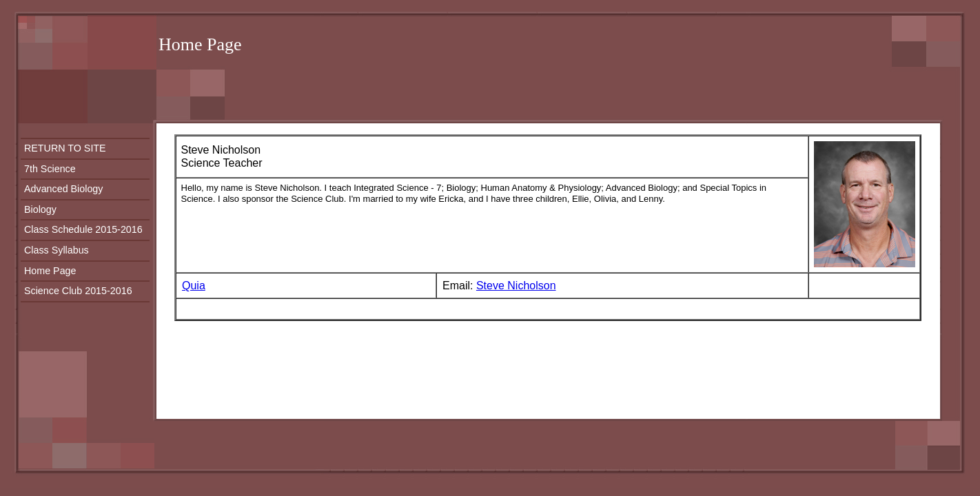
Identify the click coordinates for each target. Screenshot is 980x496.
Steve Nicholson (516, 286)
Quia (194, 286)
